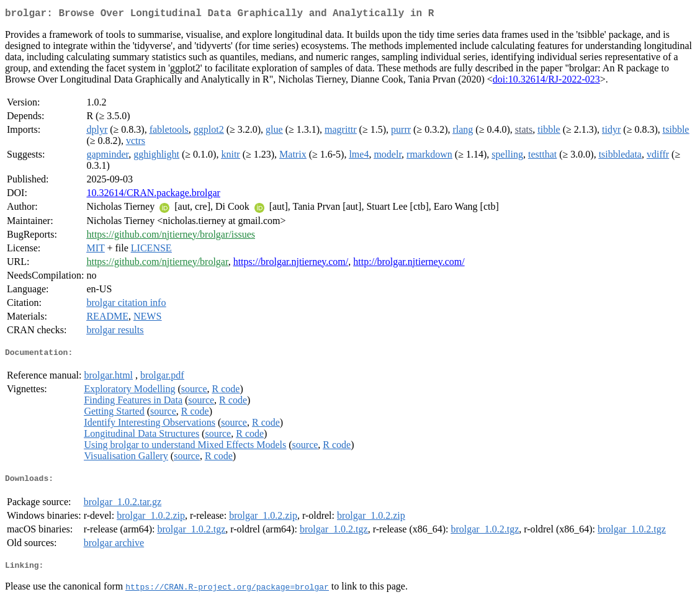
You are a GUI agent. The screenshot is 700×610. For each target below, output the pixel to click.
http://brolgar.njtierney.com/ (409, 264)
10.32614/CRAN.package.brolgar (153, 195)
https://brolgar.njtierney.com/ (291, 264)
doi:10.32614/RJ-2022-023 (546, 82)
